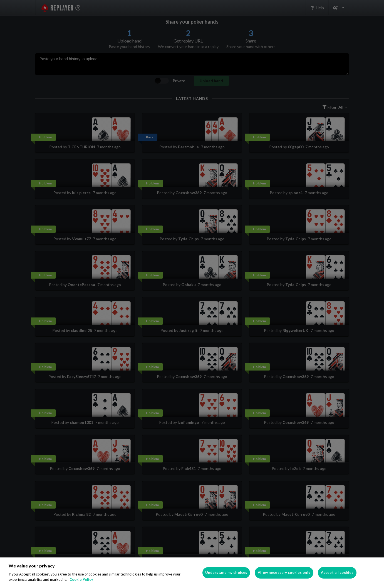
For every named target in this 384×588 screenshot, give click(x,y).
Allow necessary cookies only (284, 572)
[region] (192, 573)
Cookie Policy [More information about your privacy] (81, 579)
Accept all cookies (337, 572)
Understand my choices (226, 572)
